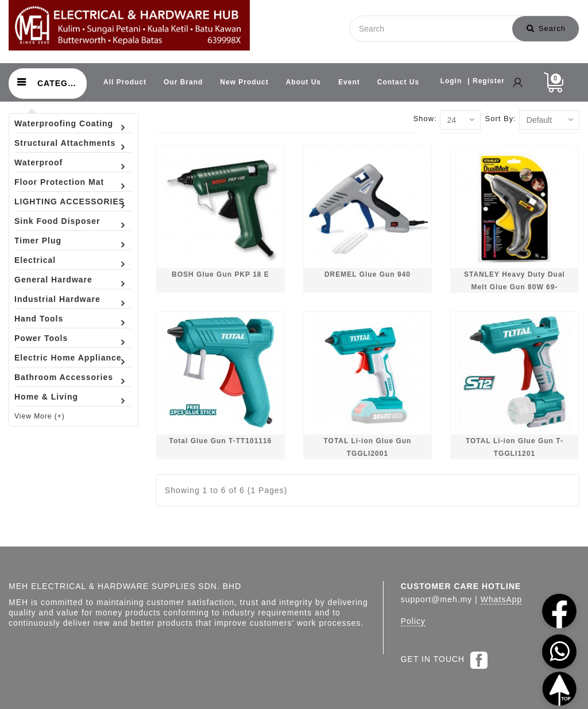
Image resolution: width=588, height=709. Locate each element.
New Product (244, 82)
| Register (486, 81)
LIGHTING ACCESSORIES (69, 202)
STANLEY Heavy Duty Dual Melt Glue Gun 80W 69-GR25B (514, 287)
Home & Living (46, 397)
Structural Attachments (65, 143)
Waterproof (38, 162)
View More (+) (40, 416)
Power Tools (41, 338)
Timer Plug (38, 241)
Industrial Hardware (57, 299)
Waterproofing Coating (64, 123)
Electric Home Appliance (68, 358)
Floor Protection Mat (59, 182)
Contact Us (398, 82)
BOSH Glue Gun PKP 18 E (220, 274)
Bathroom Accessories (64, 377)
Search (546, 28)
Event (349, 82)
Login (451, 81)
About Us (303, 82)
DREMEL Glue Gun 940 (367, 274)
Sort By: (501, 119)
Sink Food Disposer (57, 221)
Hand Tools (39, 319)
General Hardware (53, 280)
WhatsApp (502, 599)
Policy (413, 621)
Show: (425, 119)
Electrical (35, 260)
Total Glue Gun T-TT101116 (221, 441)
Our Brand (183, 82)
